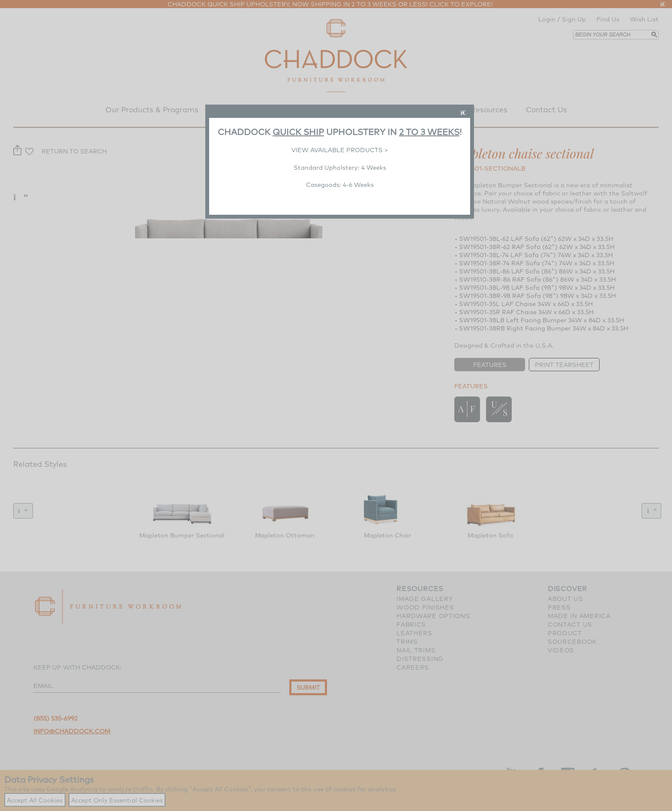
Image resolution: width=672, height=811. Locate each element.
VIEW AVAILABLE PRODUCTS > (340, 150)
